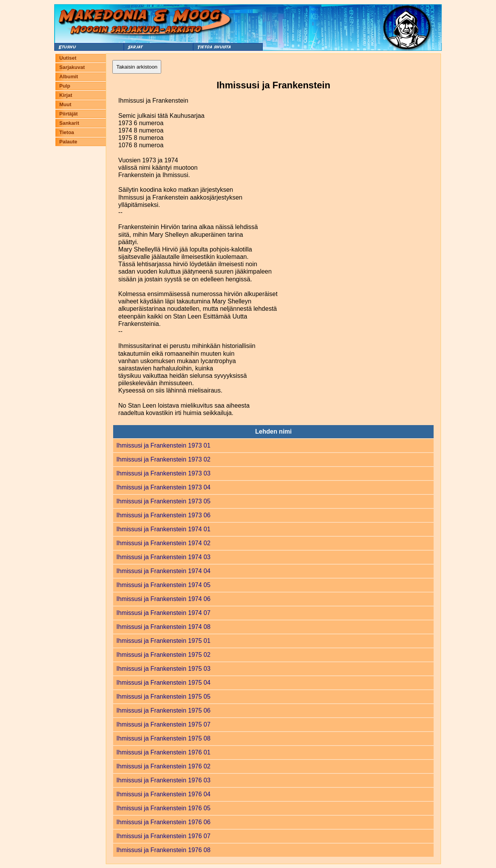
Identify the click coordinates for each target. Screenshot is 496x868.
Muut (65, 104)
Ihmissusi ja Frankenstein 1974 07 (163, 613)
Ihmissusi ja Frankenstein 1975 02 (163, 655)
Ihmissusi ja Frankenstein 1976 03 (163, 780)
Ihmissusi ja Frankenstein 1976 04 (163, 794)
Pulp (65, 86)
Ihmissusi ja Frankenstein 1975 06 (163, 710)
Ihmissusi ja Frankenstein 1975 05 (163, 697)
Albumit (69, 77)
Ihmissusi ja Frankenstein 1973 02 (163, 459)
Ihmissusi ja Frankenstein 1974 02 (163, 543)
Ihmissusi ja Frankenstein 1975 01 (163, 641)
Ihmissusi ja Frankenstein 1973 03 (163, 473)
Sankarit (69, 123)
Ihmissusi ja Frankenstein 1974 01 (163, 529)
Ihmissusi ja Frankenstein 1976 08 (163, 850)
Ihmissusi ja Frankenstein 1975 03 (163, 669)
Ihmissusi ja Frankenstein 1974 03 (163, 557)
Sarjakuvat (72, 67)
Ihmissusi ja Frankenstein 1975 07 (163, 724)
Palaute (68, 142)
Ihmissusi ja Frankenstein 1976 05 (163, 808)
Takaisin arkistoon (137, 67)
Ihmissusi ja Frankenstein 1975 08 (163, 738)
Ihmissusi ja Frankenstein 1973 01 (163, 445)
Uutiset (68, 58)
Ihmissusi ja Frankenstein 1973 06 (163, 515)
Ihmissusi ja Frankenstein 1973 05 (163, 501)
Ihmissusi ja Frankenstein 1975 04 (163, 683)
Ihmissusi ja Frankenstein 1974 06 (163, 599)
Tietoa (67, 132)
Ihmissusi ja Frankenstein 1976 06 (163, 822)
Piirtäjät (69, 114)
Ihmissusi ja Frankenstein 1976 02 (163, 766)
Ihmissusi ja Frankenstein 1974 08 (163, 627)
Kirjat (66, 95)
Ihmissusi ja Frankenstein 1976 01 (163, 752)
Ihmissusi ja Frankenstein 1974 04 (163, 571)
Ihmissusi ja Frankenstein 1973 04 (163, 487)
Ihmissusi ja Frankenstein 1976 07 (163, 836)
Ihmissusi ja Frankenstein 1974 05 (163, 585)
